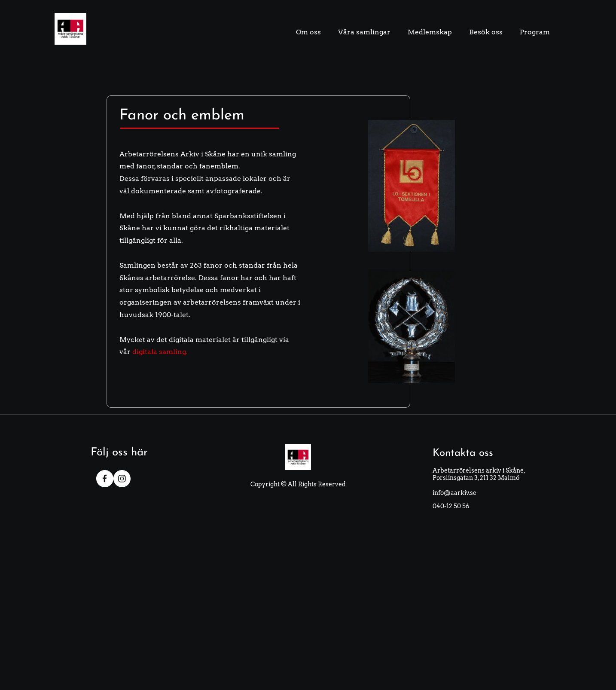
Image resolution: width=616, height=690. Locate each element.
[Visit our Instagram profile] (122, 479)
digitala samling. (160, 352)
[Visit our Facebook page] (105, 479)
